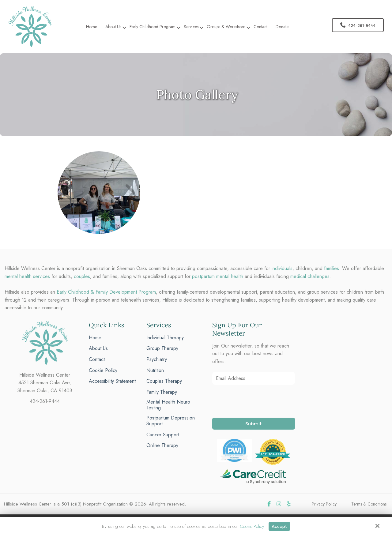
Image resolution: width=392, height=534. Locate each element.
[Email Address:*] (254, 378)
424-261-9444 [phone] (45, 401)
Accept (280, 526)
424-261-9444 (358, 25)
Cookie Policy (251, 526)
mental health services (27, 276)
